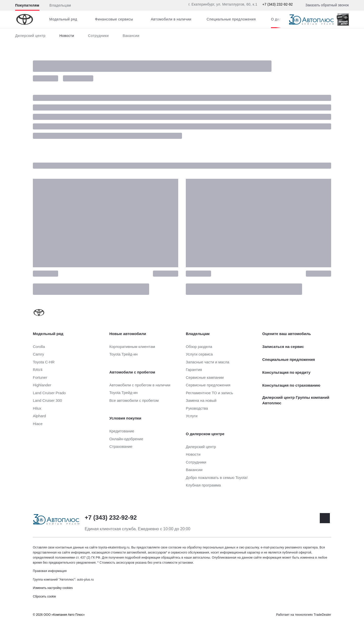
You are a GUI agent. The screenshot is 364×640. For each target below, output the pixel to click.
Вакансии (131, 36)
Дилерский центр (30, 36)
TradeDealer (322, 615)
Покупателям (27, 5)
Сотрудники (98, 36)
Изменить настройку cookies (53, 588)
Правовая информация (50, 571)
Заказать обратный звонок (327, 5)
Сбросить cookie (44, 597)
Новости (67, 36)
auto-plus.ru (85, 580)
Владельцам (60, 5)
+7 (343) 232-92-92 (278, 4)
